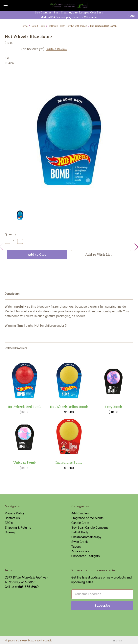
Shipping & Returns (18, 528)
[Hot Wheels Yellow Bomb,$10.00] (69, 381)
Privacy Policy (15, 513)
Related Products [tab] (16, 348)
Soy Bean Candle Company (90, 528)
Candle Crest (80, 523)
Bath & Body (80, 532)
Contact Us (12, 518)
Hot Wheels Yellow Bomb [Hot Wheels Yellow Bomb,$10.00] (69, 407)
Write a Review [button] (57, 49)
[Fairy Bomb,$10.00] (113, 381)
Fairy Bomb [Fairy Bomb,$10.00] (113, 407)
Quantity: (11, 234)
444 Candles (80, 513)
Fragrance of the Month (87, 518)
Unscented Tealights (86, 556)
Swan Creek (80, 542)
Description (12, 294)
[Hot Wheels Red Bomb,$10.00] (25, 381)
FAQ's (9, 523)
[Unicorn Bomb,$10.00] (25, 436)
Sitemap (11, 532)
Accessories (80, 551)
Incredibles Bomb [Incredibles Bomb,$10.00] (69, 463)
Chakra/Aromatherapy (86, 537)
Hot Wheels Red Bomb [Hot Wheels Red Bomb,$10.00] (25, 407)
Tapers (76, 547)
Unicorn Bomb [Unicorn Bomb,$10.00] (24, 463)
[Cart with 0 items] (132, 16)
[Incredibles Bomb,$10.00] (69, 436)
